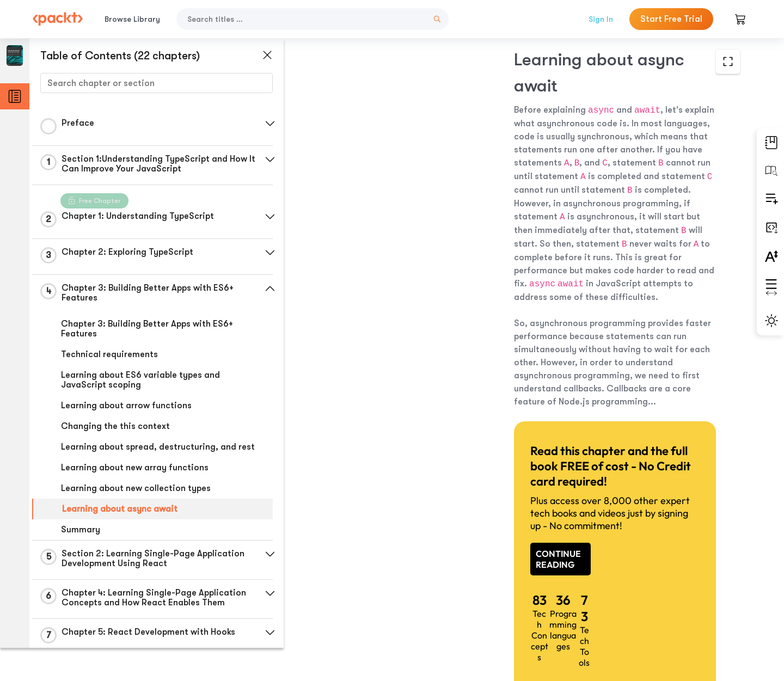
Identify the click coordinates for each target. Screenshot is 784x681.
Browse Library (132, 19)
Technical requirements (109, 354)
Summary (81, 530)
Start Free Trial (671, 19)
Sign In (601, 19)
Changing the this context (115, 426)
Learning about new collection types (136, 488)
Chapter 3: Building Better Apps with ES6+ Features (147, 329)
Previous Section (366, 599)
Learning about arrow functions (126, 406)
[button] (259, 124)
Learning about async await (120, 509)
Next (665, 600)
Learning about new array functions (135, 468)
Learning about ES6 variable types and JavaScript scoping (140, 380)
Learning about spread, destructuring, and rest (158, 447)
